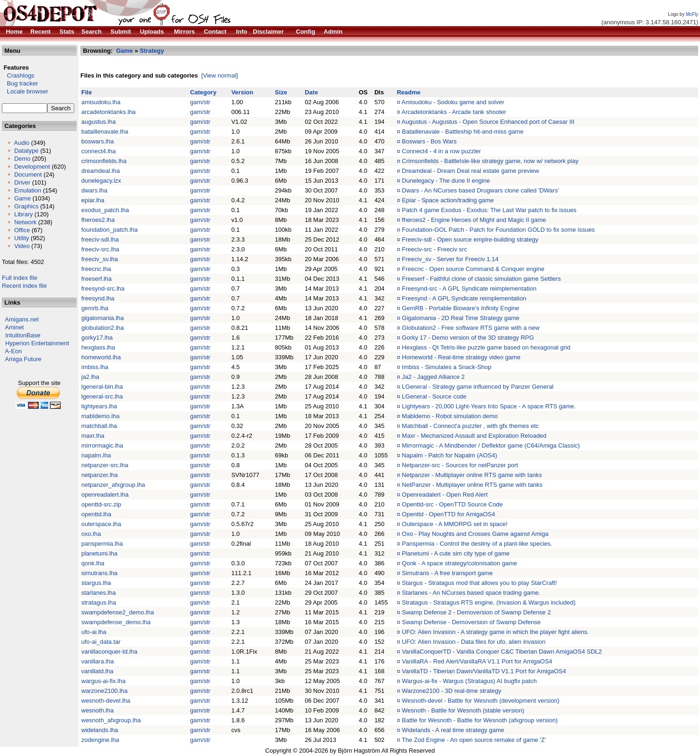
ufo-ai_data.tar (101, 642)
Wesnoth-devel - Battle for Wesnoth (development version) (481, 701)
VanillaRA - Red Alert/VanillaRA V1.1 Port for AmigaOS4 (477, 661)
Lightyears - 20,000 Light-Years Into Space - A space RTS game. (489, 406)
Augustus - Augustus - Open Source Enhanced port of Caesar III (488, 122)
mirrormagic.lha (102, 445)
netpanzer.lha (100, 475)
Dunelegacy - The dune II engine (446, 181)
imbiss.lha (95, 367)
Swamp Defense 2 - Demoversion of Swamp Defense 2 (476, 612)
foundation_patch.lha (110, 230)
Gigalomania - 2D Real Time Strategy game (461, 318)
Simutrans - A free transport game (447, 573)
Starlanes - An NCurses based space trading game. (471, 593)
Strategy (152, 51)
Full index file (20, 278)
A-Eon (14, 351)
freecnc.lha (96, 269)
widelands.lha (100, 730)
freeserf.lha (96, 279)
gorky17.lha (97, 338)
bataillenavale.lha (105, 132)
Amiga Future (23, 359)
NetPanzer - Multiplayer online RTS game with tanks (472, 485)
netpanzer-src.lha (105, 465)
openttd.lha (96, 514)
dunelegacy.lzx (101, 181)
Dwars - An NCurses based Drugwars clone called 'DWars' (480, 190)
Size (281, 92)
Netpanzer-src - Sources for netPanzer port (460, 465)
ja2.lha (90, 377)
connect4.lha (99, 151)
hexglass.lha (98, 347)
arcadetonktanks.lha (108, 112)
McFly (692, 14)
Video (22, 246)
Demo (22, 159)
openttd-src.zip (101, 504)
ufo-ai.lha (94, 632)
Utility (21, 238)
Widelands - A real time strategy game (453, 730)
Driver (22, 182)
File (86, 92)
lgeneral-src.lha (102, 396)
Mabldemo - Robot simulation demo (450, 416)
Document (28, 175)
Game (22, 198)
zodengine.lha (100, 740)
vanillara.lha (97, 661)
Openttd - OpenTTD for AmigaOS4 (448, 514)
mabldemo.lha (100, 416)
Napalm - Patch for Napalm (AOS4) (450, 455)
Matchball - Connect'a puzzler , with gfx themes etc (470, 426)
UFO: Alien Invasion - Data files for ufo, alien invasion (474, 642)
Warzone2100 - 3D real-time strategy (452, 691)
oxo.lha (91, 534)
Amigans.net (22, 319)
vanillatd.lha (97, 671)
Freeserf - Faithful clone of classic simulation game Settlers (481, 279)
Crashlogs (18, 75)
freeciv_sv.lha (100, 259)
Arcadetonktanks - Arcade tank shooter (454, 112)
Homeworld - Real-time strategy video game (461, 357)
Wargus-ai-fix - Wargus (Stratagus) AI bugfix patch (469, 681)
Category (203, 92)
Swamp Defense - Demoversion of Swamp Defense (471, 622)
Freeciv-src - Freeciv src (434, 249)
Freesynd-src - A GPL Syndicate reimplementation (469, 288)
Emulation (28, 190)
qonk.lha (93, 563)
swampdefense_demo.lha (116, 622)
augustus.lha (99, 122)
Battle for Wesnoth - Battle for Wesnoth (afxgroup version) (480, 720)
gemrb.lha (95, 308)
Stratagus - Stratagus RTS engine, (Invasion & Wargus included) (489, 602)
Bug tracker (20, 83)
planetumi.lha (99, 553)
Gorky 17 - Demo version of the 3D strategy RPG (468, 338)
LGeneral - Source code (434, 396)
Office (22, 230)
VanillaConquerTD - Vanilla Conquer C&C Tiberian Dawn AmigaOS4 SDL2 (502, 652)
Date (311, 92)
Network (25, 222)
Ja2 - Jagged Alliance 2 (433, 377)
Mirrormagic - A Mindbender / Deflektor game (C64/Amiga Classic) (491, 445)
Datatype (26, 151)
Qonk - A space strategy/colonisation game (459, 563)
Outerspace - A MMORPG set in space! (455, 524)
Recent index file (24, 286)
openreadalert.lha (105, 495)
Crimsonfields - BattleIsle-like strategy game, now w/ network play (490, 161)
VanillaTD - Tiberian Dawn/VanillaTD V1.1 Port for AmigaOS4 (484, 671)
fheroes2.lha (98, 220)
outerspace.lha (101, 524)
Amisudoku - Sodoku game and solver (453, 102)
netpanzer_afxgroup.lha (113, 485)
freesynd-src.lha (103, 288)
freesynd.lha (98, 298)
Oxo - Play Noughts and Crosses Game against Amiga (475, 534)
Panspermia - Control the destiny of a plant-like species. (477, 544)
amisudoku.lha (101, 102)
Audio (22, 143)
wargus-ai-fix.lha (104, 681)
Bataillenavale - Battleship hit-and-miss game (463, 132)
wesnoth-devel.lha (106, 701)
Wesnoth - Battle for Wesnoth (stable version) (463, 710)
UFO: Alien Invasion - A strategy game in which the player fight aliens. (495, 632)
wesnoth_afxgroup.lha (111, 720)
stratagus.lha (99, 602)
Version (242, 92)
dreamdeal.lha (100, 171)
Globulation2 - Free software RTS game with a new (471, 328)
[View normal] (220, 75)
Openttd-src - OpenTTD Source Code (452, 504)
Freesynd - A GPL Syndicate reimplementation (464, 298)
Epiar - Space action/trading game (448, 200)
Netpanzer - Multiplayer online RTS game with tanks (472, 475)
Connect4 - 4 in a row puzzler (441, 151)
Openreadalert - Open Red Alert (445, 495)
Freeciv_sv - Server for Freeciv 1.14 (450, 259)
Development (32, 167)
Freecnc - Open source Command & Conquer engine (473, 269)
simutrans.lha (99, 573)
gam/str (200, 102)
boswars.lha (97, 141)
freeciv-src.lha (100, 249)
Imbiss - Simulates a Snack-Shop (446, 367)
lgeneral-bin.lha (102, 387)
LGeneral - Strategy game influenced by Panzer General (478, 387)
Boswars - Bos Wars (429, 141)
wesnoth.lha (97, 710)
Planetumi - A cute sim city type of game (456, 553)
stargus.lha (96, 583)
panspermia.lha (102, 544)
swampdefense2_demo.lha (118, 612)
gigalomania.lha (103, 318)
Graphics (26, 206)
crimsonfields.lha (104, 161)
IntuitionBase (23, 335)
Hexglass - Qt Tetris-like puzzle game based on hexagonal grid (486, 347)
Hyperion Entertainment (37, 343)
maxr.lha (93, 436)
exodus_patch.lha (105, 210)
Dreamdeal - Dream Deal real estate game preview (470, 171)
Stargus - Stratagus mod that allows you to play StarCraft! (479, 583)
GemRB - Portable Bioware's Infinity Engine (461, 308)
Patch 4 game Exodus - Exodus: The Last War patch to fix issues (489, 210)
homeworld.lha (101, 357)
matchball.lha (99, 426)
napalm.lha (96, 455)
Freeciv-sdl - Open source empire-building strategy (470, 239)
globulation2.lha (103, 328)
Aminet (14, 327)
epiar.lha (93, 200)
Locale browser (25, 91)
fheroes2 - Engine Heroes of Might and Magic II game (474, 220)
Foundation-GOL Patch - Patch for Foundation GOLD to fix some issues (498, 230)
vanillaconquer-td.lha (109, 652)
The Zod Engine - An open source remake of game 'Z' (474, 740)
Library (23, 214)
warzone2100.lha (104, 691)
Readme (409, 92)
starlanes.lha (99, 593)
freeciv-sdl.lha (100, 239)
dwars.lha (94, 190)
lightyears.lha (99, 406)
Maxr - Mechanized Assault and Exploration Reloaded (474, 436)
